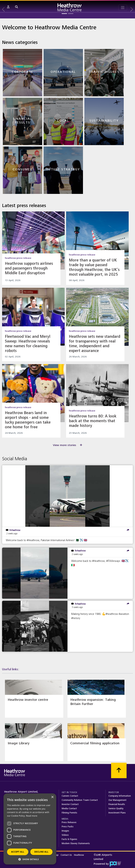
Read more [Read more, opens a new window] (32, 816)
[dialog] (30, 829)
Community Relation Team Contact (80, 800)
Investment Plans (117, 813)
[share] (128, 530)
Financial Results (117, 804)
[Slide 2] (71, 14)
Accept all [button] (18, 852)
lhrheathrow (15, 530)
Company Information (120, 796)
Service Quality (116, 809)
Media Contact (69, 809)
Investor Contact (70, 804)
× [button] (52, 797)
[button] (8, 7)
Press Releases (69, 822)
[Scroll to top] (119, 770)
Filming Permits (69, 813)
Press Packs (68, 827)
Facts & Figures (69, 839)
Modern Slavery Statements (76, 843)
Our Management (117, 800)
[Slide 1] (64, 14)
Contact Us (67, 855)
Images (65, 831)
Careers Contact (70, 796)
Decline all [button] (41, 852)
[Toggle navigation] (123, 8)
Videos (65, 835)
